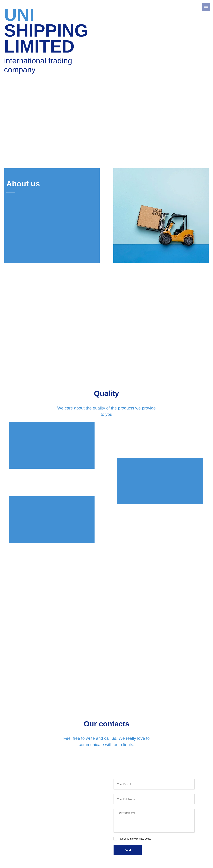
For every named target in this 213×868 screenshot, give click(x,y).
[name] (154, 799)
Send (128, 850)
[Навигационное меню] (206, 7)
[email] (154, 784)
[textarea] (154, 821)
